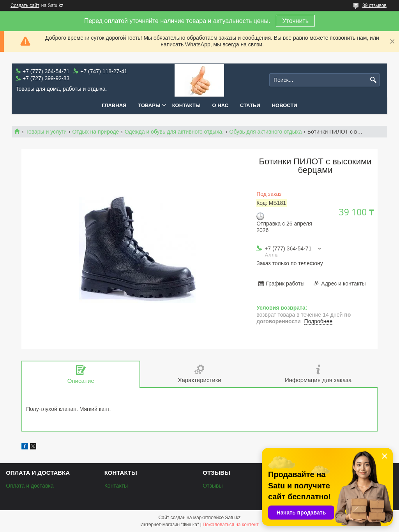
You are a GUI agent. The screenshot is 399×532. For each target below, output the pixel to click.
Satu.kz (233, 518)
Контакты (186, 105)
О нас (221, 105)
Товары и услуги (46, 132)
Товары (149, 105)
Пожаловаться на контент (230, 525)
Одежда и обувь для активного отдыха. (174, 132)
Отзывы (213, 486)
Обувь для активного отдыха (265, 132)
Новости (285, 105)
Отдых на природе (96, 132)
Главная (114, 105)
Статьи (250, 105)
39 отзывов (374, 5)
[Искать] (373, 80)
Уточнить (295, 21)
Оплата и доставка (30, 486)
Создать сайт (25, 5)
